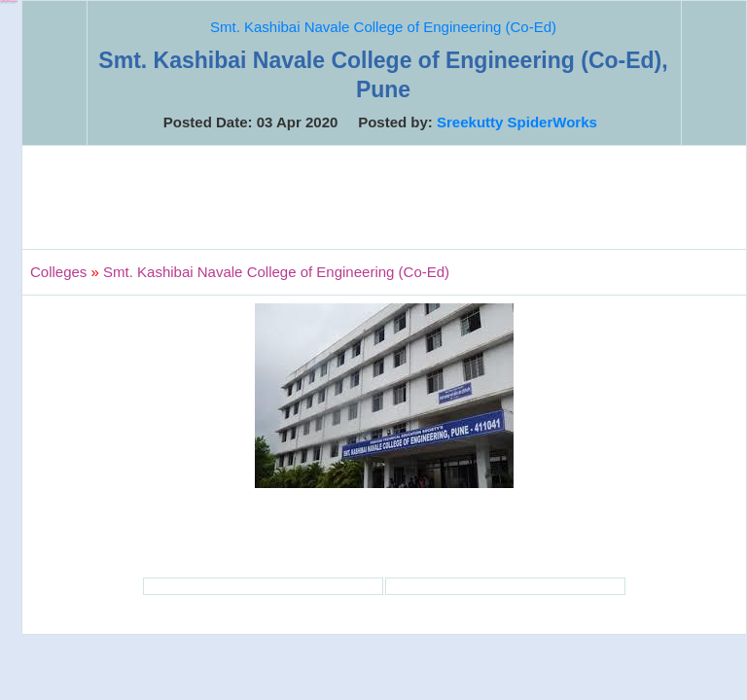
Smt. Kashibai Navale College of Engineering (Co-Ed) (383, 27)
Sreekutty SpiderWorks (517, 122)
